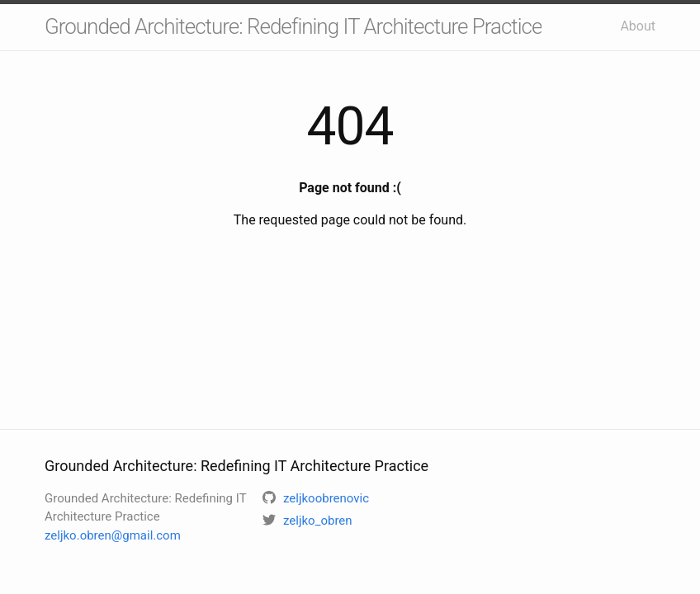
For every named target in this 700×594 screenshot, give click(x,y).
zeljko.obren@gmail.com (113, 535)
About (638, 26)
